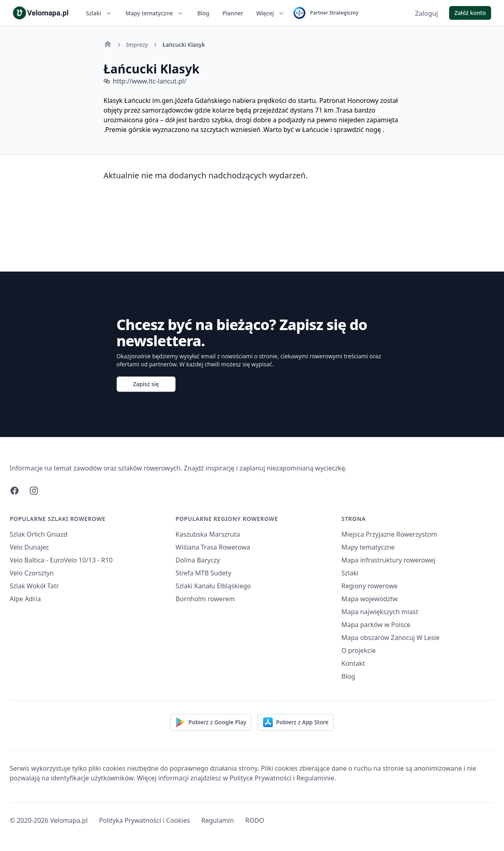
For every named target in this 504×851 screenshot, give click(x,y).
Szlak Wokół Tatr (34, 586)
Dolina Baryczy (198, 560)
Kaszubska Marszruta (208, 534)
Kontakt (353, 663)
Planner (233, 13)
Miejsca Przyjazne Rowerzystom (389, 534)
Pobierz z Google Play (211, 722)
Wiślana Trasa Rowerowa (213, 547)
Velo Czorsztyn (32, 573)
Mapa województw (370, 599)
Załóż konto (470, 13)
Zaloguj (427, 13)
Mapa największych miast (380, 612)
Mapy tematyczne (155, 13)
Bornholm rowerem (205, 599)
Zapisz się (146, 384)
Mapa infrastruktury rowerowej (388, 560)
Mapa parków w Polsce (376, 625)
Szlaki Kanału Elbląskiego (213, 586)
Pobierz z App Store (296, 722)
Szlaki (99, 13)
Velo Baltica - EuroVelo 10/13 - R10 (61, 560)
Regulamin (218, 820)
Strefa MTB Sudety (203, 573)
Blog (203, 13)
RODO (255, 820)
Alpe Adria (25, 599)
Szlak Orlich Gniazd (39, 534)
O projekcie (359, 650)
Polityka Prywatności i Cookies (144, 820)
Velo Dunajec (29, 547)
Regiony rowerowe (369, 586)
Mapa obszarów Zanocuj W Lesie (390, 638)
